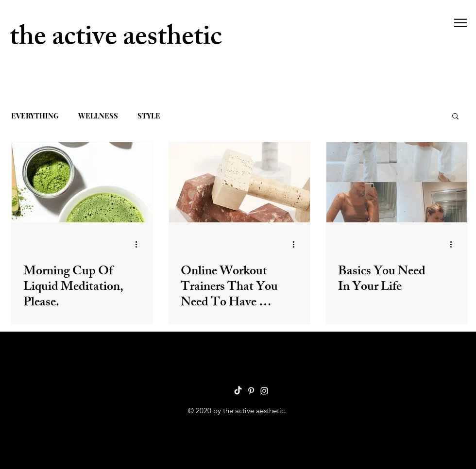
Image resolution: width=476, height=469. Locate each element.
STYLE (149, 116)
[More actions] (139, 244)
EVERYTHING (35, 116)
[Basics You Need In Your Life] (397, 182)
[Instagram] (264, 391)
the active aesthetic (116, 39)
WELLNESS (98, 116)
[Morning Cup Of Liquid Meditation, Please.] (82, 182)
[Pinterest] (251, 391)
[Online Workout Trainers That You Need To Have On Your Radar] (239, 182)
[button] (460, 23)
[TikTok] (238, 391)
